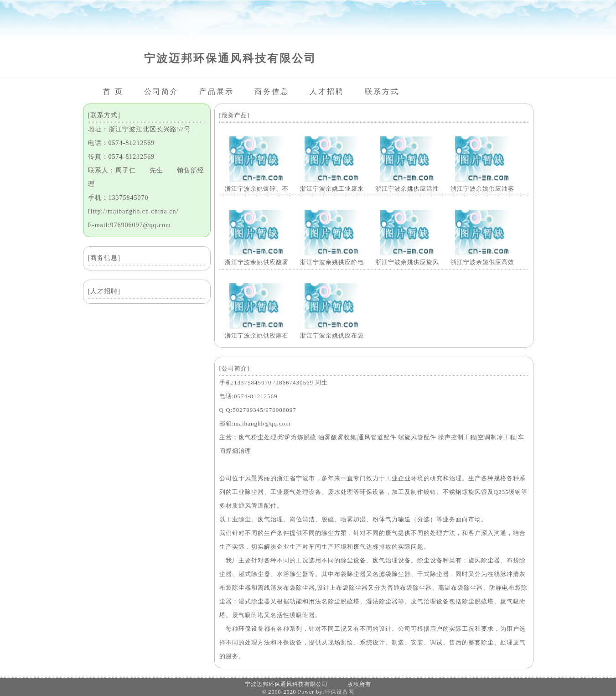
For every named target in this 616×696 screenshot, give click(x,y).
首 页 (113, 91)
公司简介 (161, 91)
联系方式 (382, 91)
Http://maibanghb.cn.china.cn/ (133, 211)
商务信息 (272, 91)
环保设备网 (339, 692)
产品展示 (217, 91)
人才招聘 (327, 91)
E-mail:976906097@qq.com (129, 225)
